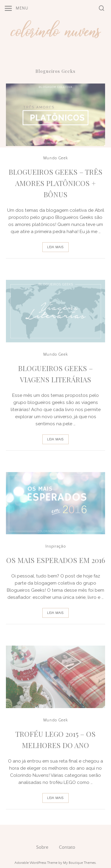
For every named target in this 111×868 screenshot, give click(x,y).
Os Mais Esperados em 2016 (56, 560)
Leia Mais (55, 247)
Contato (67, 847)
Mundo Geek (56, 158)
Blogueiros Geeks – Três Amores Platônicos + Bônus (55, 183)
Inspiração (56, 546)
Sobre (42, 847)
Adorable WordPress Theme (36, 863)
